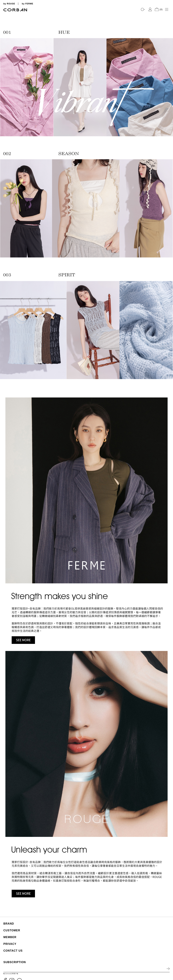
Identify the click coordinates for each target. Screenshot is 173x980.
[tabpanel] (86, 14)
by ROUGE (9, 4)
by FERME (27, 4)
